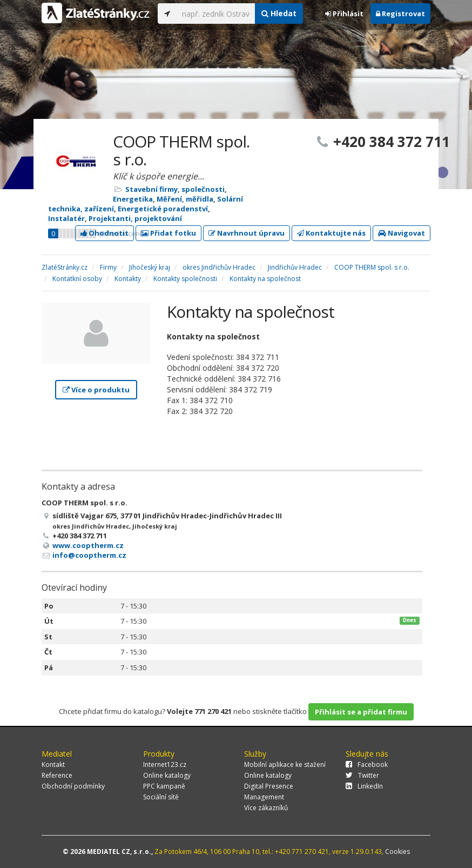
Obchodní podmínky (73, 786)
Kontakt (53, 764)
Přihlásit (344, 14)
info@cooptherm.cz (89, 555)
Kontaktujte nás (331, 233)
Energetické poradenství (163, 209)
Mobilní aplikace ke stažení (285, 764)
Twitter (362, 775)
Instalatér (66, 218)
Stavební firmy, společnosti (175, 189)
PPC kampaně (164, 786)
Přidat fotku (168, 233)
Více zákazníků (266, 808)
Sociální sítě (161, 797)
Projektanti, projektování (135, 218)
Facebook (367, 764)
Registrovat (400, 14)
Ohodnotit (104, 233)
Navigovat (402, 233)
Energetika (133, 199)
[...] (216, 14)
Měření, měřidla (185, 199)
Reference (57, 775)
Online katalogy (167, 775)
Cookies (397, 852)
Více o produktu (96, 390)
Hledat (279, 13)
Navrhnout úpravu (247, 233)
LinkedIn (364, 786)
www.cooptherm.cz (88, 545)
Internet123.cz (165, 764)
